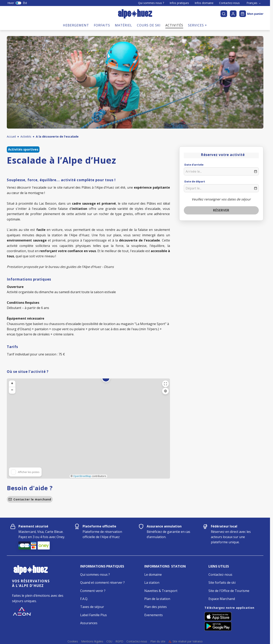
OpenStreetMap (82, 476)
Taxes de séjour (92, 607)
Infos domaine (204, 3)
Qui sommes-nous (94, 575)
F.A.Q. (84, 599)
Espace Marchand (222, 599)
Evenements (154, 615)
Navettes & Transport (161, 591)
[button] (106, 380)
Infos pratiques (179, 3)
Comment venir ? (93, 591)
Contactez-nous (229, 3)
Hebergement (76, 25)
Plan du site (158, 641)
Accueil (11, 136)
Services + (198, 25)
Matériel (123, 25)
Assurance (88, 623)
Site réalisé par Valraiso (186, 641)
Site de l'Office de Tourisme (229, 591)
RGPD (119, 641)
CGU (109, 641)
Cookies (73, 641)
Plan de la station (157, 599)
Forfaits (102, 25)
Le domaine (153, 575)
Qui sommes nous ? (151, 3)
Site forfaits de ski (222, 583)
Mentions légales (92, 641)
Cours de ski (149, 25)
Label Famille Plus (94, 615)
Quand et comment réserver (101, 583)
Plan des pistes (156, 607)
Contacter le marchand (30, 499)
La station (152, 583)
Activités (174, 25)
